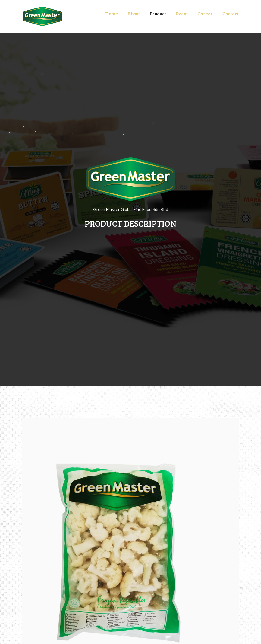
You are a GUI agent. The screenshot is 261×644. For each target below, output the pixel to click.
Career (205, 14)
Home (112, 14)
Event (182, 14)
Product (158, 14)
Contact (231, 14)
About (134, 14)
